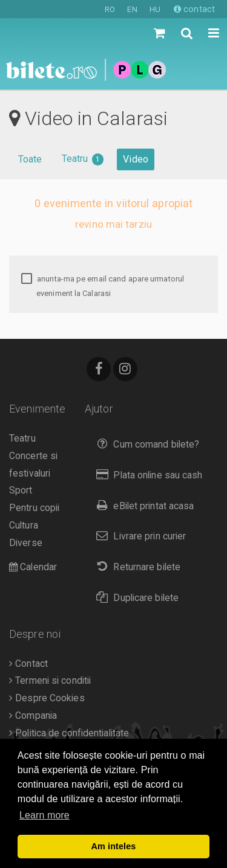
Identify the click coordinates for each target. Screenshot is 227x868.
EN (132, 9)
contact (194, 9)
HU (155, 9)
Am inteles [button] (114, 846)
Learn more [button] (44, 815)
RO (110, 9)
